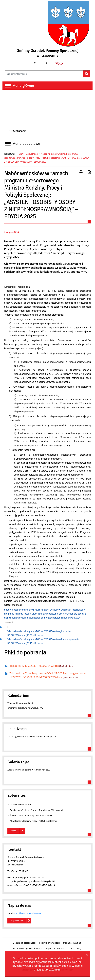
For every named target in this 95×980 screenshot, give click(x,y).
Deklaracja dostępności (24, 943)
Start (21, 154)
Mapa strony (75, 948)
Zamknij (56, 970)
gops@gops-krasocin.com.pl (28, 913)
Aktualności (32, 154)
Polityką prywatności (38, 962)
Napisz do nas (17, 920)
